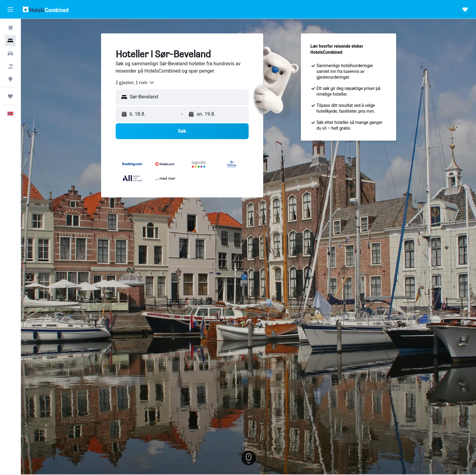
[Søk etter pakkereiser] (10, 66)
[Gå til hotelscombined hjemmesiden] (46, 9)
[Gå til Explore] (10, 79)
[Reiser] (10, 96)
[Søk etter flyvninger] (10, 28)
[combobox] (135, 83)
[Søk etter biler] (10, 53)
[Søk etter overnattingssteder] (10, 41)
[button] (10, 9)
